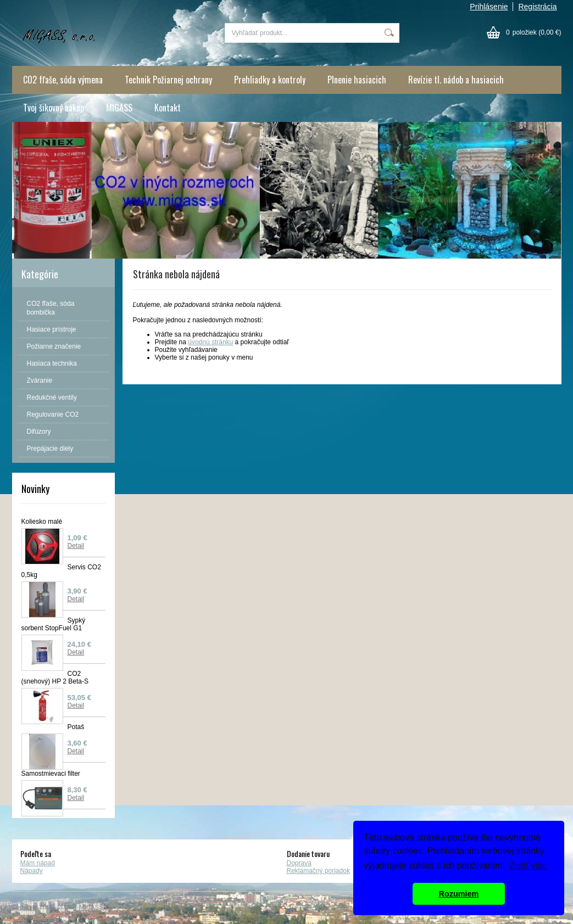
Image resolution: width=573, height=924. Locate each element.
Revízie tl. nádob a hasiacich (456, 80)
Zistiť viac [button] (528, 866)
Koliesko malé (42, 522)
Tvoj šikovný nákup (54, 108)
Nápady (32, 871)
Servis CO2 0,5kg (61, 571)
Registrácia (537, 7)
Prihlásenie (489, 7)
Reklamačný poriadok (318, 871)
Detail (76, 546)
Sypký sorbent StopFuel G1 (54, 624)
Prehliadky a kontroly (270, 80)
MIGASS (119, 108)
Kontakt (168, 108)
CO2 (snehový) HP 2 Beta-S (55, 677)
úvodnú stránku (210, 342)
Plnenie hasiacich (357, 80)
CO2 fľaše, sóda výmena (63, 80)
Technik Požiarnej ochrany (168, 80)
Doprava (299, 863)
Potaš (76, 727)
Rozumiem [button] (459, 894)
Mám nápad (38, 863)
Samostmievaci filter (51, 774)
